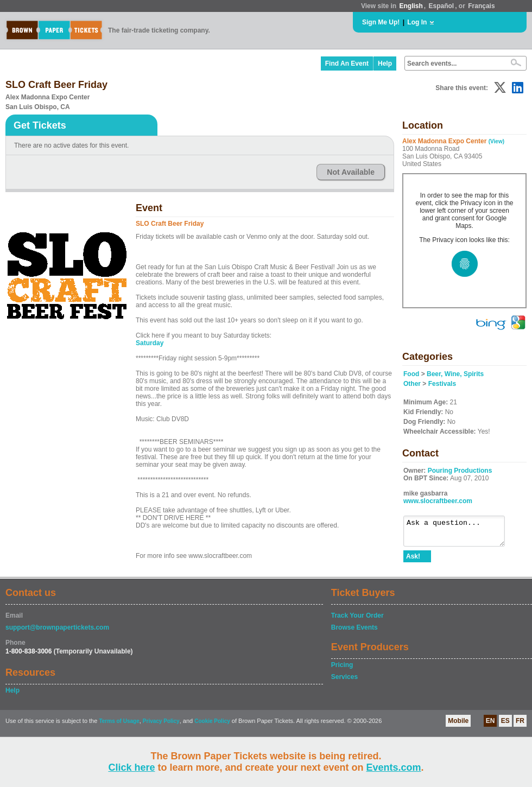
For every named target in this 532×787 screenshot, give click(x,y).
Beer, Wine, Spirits (455, 374)
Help (385, 64)
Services (344, 682)
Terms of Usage (119, 726)
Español (442, 6)
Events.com (394, 767)
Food (411, 374)
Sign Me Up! (381, 22)
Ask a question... (460, 534)
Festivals (442, 384)
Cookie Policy (212, 726)
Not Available (351, 172)
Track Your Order (357, 620)
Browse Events (354, 632)
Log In (417, 22)
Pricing (342, 670)
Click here (131, 767)
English (411, 6)
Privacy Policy (161, 726)
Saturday (150, 343)
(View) (496, 141)
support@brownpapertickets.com (57, 632)
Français (481, 6)
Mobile (458, 726)
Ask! (413, 561)
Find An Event (347, 64)
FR (520, 726)
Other (412, 384)
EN (490, 726)
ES (505, 726)
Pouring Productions (460, 471)
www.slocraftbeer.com (438, 501)
